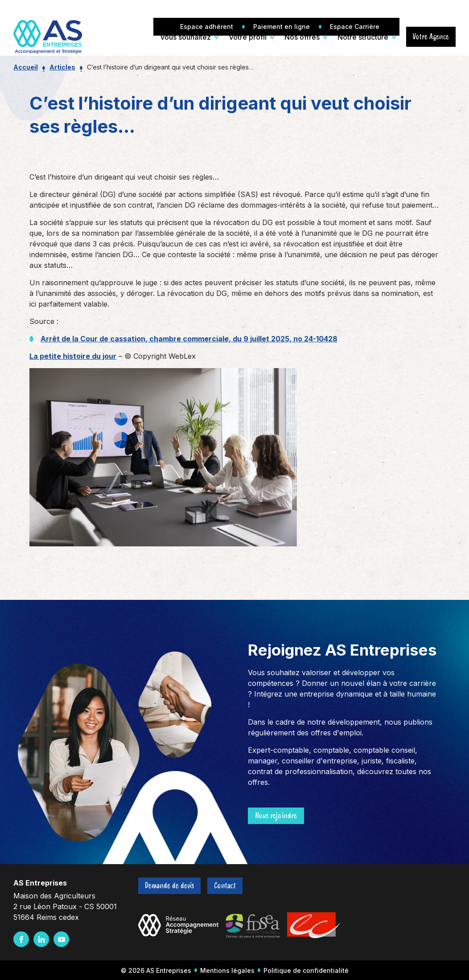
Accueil (26, 67)
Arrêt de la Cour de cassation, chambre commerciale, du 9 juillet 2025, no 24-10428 (189, 339)
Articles (62, 67)
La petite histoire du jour (73, 356)
